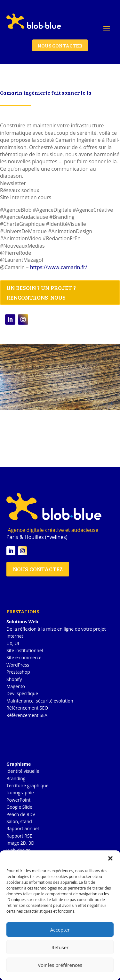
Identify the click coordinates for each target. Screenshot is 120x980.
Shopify (14, 679)
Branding (16, 778)
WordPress (18, 665)
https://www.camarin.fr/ (59, 267)
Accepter (60, 930)
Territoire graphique (28, 785)
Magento (16, 686)
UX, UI (13, 643)
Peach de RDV (21, 814)
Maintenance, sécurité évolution (40, 701)
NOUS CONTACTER (60, 45)
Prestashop (18, 672)
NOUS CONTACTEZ (38, 569)
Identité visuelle (23, 771)
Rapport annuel (23, 828)
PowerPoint (18, 800)
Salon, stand (19, 821)
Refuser (60, 947)
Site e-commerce (24, 657)
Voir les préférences (60, 965)
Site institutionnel (25, 650)
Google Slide (19, 807)
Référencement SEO (27, 708)
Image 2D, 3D (20, 843)
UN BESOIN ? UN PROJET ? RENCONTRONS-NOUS (41, 293)
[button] (110, 858)
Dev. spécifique (22, 693)
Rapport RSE (19, 836)
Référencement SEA (27, 715)
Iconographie (20, 793)
